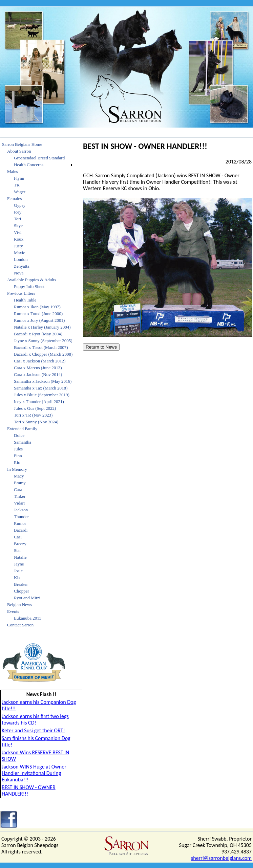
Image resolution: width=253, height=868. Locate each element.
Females (14, 198)
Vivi (18, 232)
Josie (18, 571)
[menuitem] (37, 144)
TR (17, 185)
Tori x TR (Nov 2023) (33, 415)
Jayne (19, 564)
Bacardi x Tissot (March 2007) (41, 347)
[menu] (37, 385)
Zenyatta (22, 266)
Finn (18, 456)
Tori (17, 219)
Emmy (20, 483)
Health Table (25, 300)
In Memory (17, 469)
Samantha (23, 442)
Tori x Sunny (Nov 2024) (36, 422)
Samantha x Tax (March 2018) (41, 388)
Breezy (20, 544)
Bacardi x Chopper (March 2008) (43, 354)
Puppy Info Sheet (29, 286)
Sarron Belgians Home (22, 144)
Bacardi (21, 530)
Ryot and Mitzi (27, 598)
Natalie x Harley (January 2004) (42, 327)
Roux (19, 239)
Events (13, 611)
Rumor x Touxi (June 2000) (38, 314)
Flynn (19, 178)
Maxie (19, 253)
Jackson (21, 510)
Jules (18, 449)
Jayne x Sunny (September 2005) (43, 341)
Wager (20, 192)
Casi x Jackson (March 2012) (40, 361)
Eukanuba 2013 (28, 618)
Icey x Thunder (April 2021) (39, 402)
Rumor (20, 523)
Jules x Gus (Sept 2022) (35, 408)
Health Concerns (29, 165)
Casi (18, 537)
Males (13, 171)
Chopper (22, 591)
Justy (18, 246)
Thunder (21, 517)
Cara (18, 489)
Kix (17, 577)
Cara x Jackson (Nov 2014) (38, 374)
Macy (19, 476)
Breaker (21, 584)
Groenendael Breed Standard (39, 158)
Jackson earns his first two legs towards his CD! (35, 719)
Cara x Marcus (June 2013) (38, 368)
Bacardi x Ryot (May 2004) (38, 334)
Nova (19, 273)
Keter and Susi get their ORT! (33, 730)
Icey (18, 212)
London (21, 259)
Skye (18, 226)
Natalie (20, 557)
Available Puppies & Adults (32, 280)
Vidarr (19, 503)
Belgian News (19, 605)
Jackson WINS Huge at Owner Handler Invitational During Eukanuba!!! (34, 773)
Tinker (20, 496)
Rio (17, 462)
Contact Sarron (20, 625)
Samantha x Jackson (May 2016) (43, 381)
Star (17, 550)
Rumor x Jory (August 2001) (39, 320)
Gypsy (20, 205)
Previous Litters (21, 293)
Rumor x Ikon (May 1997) (37, 307)
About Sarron (19, 151)
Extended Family (22, 429)
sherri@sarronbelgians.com (221, 858)
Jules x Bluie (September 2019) (42, 395)
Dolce (19, 435)
